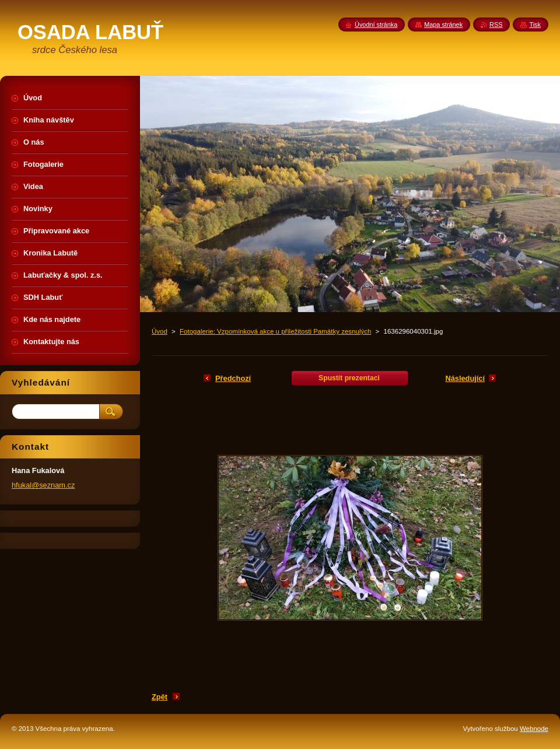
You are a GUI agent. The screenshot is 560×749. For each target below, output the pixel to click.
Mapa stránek (443, 24)
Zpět (160, 697)
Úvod (160, 331)
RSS (496, 24)
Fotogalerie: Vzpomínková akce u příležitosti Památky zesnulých (275, 331)
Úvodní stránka (376, 24)
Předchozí (233, 378)
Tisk (535, 24)
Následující (465, 378)
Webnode (534, 729)
